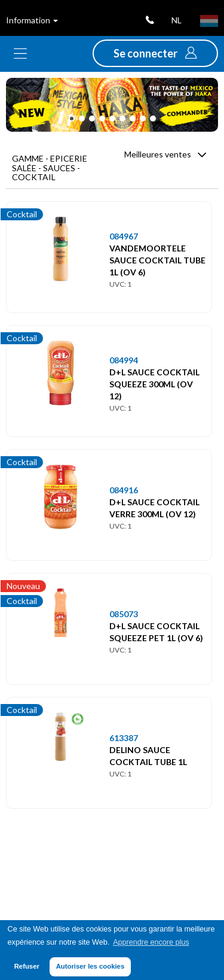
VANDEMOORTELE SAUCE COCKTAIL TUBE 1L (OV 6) (157, 260)
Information (32, 20)
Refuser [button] (27, 966)
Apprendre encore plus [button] (151, 942)
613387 (124, 738)
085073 (124, 614)
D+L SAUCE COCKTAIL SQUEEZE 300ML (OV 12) (154, 384)
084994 (124, 360)
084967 (124, 236)
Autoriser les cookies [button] (90, 966)
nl (177, 20)
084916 (124, 490)
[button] (155, 53)
